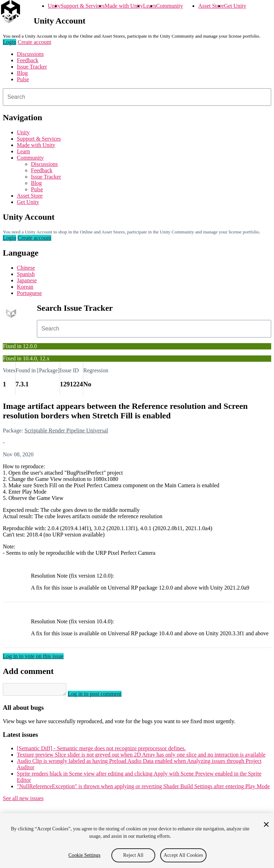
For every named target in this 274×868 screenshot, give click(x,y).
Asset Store (211, 6)
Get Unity (235, 6)
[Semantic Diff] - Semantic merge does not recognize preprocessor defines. (101, 750)
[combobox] (137, 97)
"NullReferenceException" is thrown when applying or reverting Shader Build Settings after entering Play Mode (143, 788)
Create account (34, 42)
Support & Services (82, 6)
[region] (137, 841)
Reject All (133, 855)
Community (169, 6)
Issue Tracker (32, 67)
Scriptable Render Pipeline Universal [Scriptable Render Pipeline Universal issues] (66, 430)
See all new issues (23, 800)
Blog (22, 73)
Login (9, 42)
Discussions (30, 54)
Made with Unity (124, 6)
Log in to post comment (102, 696)
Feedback (28, 60)
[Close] (266, 824)
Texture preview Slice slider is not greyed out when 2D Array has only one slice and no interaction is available (141, 757)
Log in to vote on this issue (33, 656)
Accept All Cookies (183, 855)
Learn (149, 6)
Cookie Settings (84, 855)
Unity (54, 6)
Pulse (23, 79)
